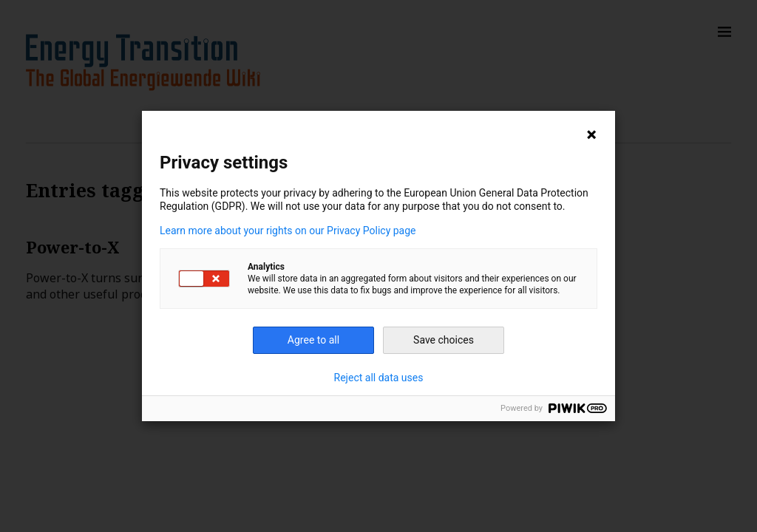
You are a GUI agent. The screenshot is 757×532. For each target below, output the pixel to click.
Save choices (444, 340)
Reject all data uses (379, 378)
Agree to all (313, 340)
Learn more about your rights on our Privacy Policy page (288, 231)
